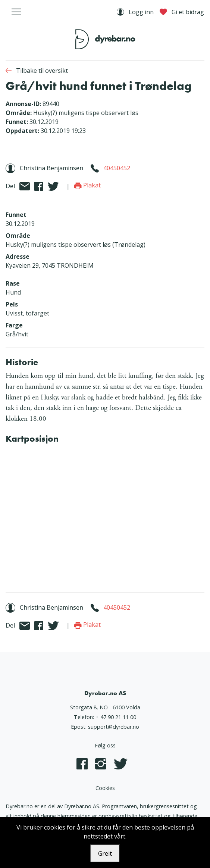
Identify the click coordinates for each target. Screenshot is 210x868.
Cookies (105, 788)
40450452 (117, 168)
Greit (105, 853)
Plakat (87, 185)
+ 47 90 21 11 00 (116, 717)
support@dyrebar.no (114, 727)
